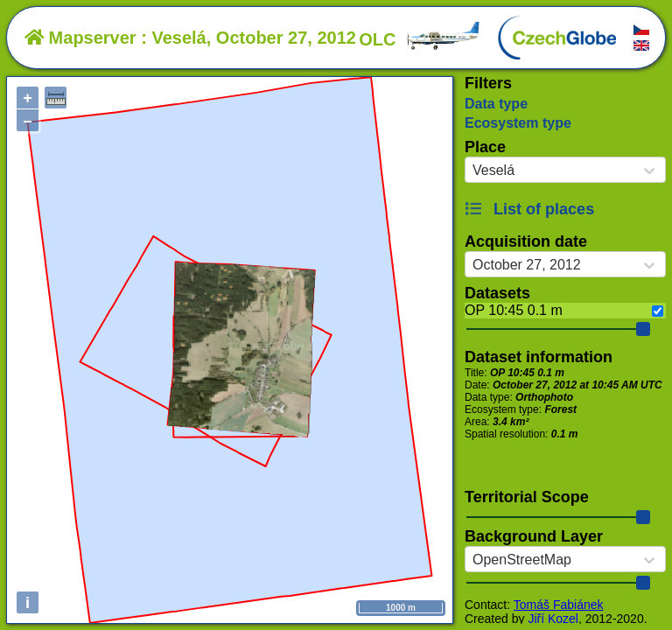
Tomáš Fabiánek (559, 605)
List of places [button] (529, 209)
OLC (420, 39)
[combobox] (472, 171)
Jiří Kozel (553, 619)
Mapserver (80, 38)
